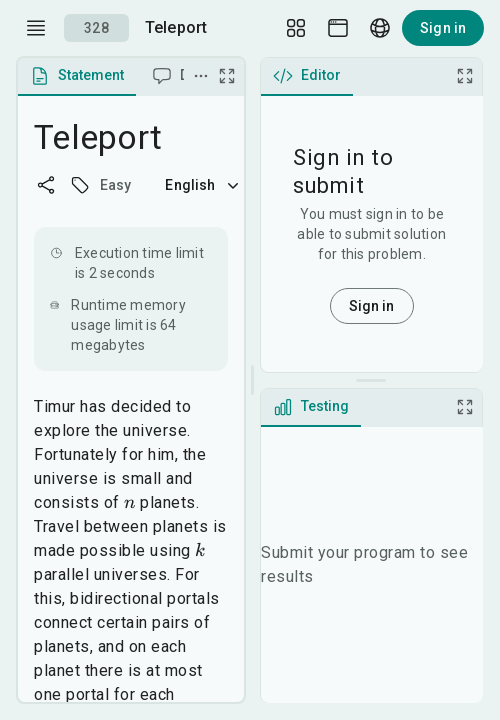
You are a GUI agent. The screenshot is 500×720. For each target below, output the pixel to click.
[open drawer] (36, 28)
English (204, 185)
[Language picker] (380, 28)
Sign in (443, 28)
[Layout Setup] (296, 28)
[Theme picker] (338, 28)
